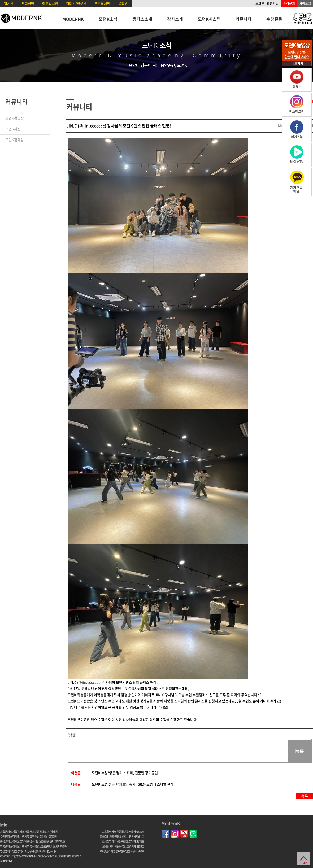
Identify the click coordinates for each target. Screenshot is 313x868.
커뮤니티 (244, 19)
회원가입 (273, 3)
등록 (299, 751)
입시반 (9, 3)
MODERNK (73, 19)
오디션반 (28, 3)
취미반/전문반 (76, 3)
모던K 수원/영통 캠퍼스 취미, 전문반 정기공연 (125, 773)
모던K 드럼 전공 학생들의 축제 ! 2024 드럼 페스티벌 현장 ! (134, 784)
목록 (305, 796)
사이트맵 (305, 3)
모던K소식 (108, 19)
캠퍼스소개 (142, 19)
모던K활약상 (14, 140)
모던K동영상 (14, 118)
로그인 (260, 3)
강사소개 (175, 19)
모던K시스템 (209, 19)
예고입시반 (50, 3)
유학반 (123, 3)
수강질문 (274, 19)
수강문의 (289, 3)
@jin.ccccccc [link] (89, 682)
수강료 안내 (6, 861)
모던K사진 (13, 129)
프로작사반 (102, 3)
